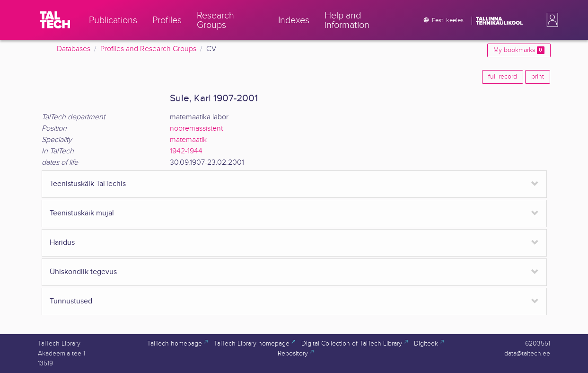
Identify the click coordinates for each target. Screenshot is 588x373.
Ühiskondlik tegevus (83, 272)
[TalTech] (55, 20)
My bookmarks (519, 50)
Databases (74, 49)
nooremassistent (196, 129)
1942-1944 (186, 151)
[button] (551, 20)
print (538, 77)
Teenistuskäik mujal (82, 213)
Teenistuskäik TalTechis (88, 184)
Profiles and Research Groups (148, 49)
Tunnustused (71, 301)
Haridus (62, 243)
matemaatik (188, 140)
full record (503, 77)
